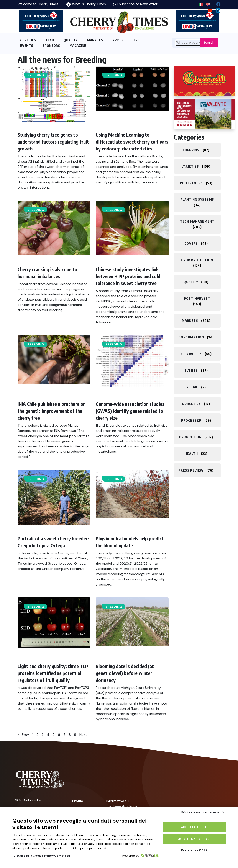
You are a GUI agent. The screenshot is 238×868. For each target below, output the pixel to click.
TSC (136, 40)
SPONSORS (51, 46)
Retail (192, 387)
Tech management (197, 221)
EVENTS (27, 46)
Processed (191, 420)
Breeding (36, 75)
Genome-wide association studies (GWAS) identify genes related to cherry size (130, 411)
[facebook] (217, 3)
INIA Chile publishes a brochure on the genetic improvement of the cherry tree (52, 411)
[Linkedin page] (217, 9)
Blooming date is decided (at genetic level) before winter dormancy (125, 673)
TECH (50, 40)
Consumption (191, 337)
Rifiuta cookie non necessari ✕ (203, 812)
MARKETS (95, 40)
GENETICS (28, 40)
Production (190, 437)
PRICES (118, 40)
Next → (85, 735)
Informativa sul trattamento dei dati (123, 804)
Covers (191, 243)
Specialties (191, 354)
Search (209, 42)
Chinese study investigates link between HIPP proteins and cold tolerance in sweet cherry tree (128, 276)
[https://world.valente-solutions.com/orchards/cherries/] (204, 114)
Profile (78, 801)
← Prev (23, 735)
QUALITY (71, 40)
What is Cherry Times (86, 4)
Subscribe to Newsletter (135, 4)
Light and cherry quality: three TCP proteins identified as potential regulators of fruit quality (53, 673)
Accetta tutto (194, 827)
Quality (191, 282)
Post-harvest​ (197, 298)
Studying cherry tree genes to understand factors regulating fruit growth (53, 142)
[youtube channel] (208, 9)
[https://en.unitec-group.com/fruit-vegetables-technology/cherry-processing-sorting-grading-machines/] (41, 21)
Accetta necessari (194, 839)
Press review (191, 470)
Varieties (190, 166)
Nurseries (191, 404)
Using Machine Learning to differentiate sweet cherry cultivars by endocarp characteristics (132, 142)
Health (191, 454)
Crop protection (197, 260)
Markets (190, 320)
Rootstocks (191, 183)
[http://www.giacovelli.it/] (204, 81)
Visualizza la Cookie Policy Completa (42, 856)
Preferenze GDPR (194, 850)
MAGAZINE (78, 46)
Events (191, 370)
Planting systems (197, 199)
